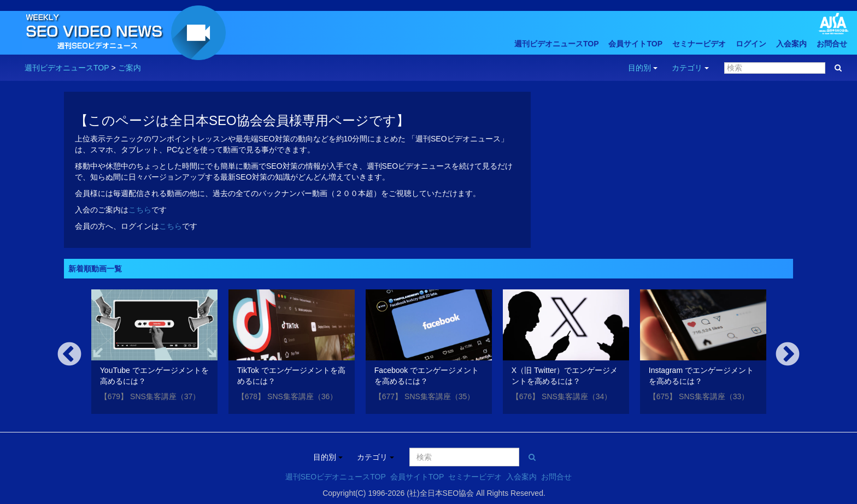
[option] (154, 354)
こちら (140, 210)
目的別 (643, 68)
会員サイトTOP (635, 44)
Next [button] (788, 355)
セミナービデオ (699, 44)
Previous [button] (69, 355)
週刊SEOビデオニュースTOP (336, 477)
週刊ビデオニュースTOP (557, 44)
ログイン (751, 44)
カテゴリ (690, 68)
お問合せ (832, 44)
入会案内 (791, 44)
